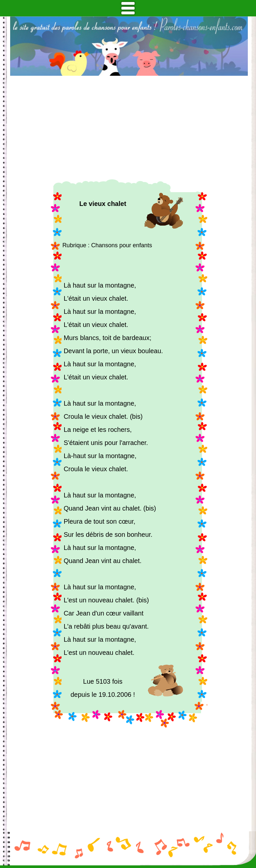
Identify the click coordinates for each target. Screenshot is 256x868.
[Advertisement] (129, 128)
